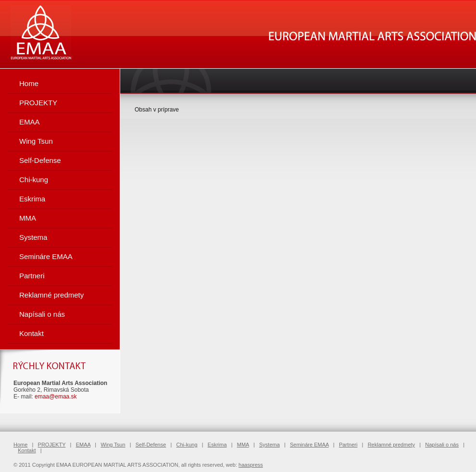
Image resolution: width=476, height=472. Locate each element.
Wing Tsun (36, 141)
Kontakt (31, 333)
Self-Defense (40, 160)
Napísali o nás (42, 314)
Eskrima (32, 199)
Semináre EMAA (46, 256)
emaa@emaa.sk (56, 397)
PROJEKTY (38, 103)
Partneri (32, 276)
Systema (33, 237)
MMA (28, 218)
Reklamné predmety (51, 295)
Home (29, 83)
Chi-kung (34, 180)
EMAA (30, 122)
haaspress (251, 465)
